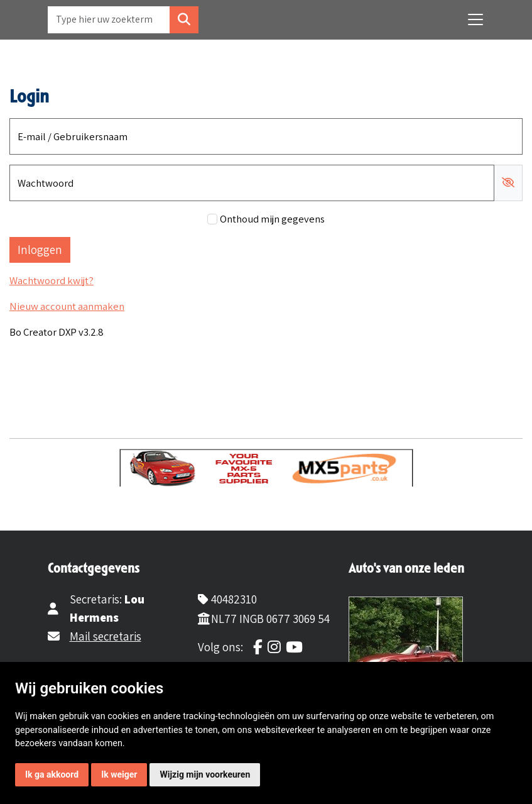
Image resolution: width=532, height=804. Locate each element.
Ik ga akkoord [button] (52, 774)
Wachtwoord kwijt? (52, 280)
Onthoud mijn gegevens (272, 219)
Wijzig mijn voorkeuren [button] (205, 774)
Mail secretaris (106, 636)
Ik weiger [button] (119, 774)
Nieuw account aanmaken (67, 306)
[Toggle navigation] (475, 19)
